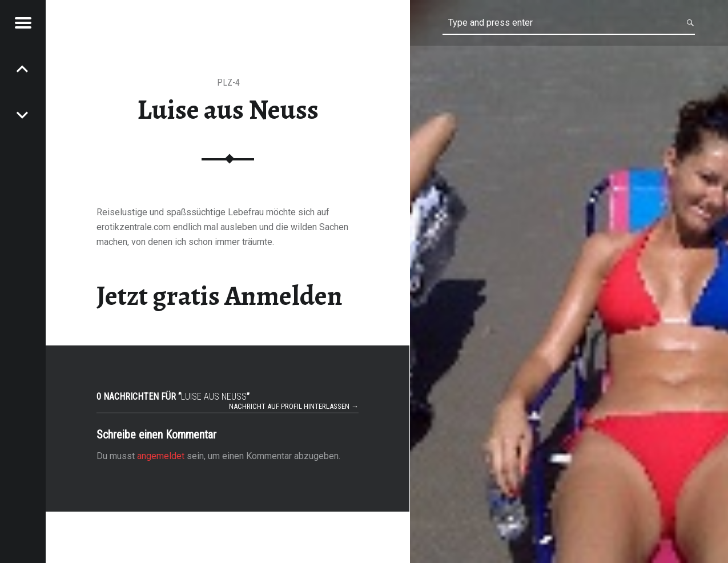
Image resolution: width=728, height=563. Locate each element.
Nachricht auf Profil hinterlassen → (294, 406)
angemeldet (161, 456)
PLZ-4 (228, 83)
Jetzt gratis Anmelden (220, 296)
